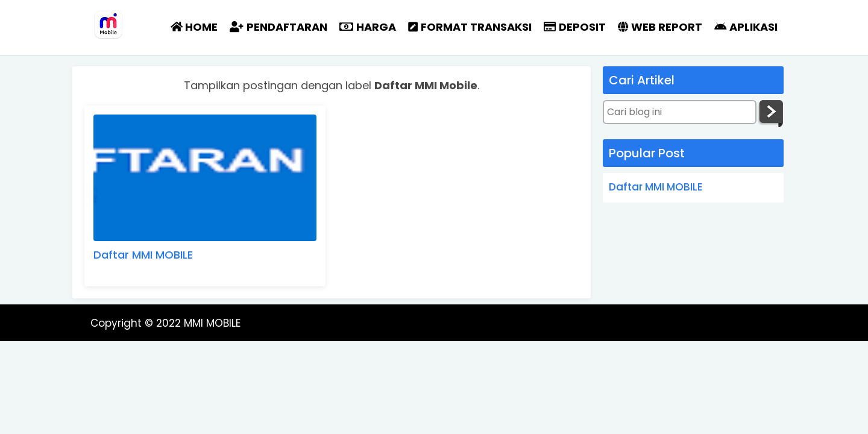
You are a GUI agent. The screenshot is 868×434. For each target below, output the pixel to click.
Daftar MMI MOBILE (143, 255)
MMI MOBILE (212, 323)
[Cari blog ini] (680, 112)
